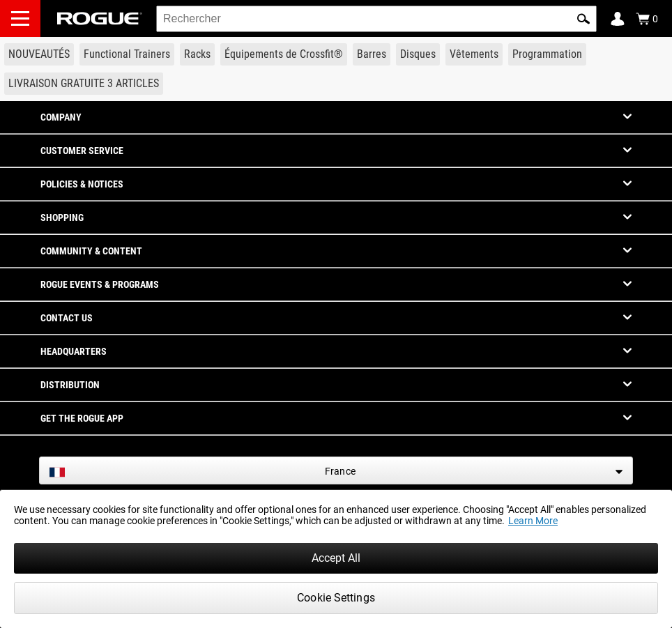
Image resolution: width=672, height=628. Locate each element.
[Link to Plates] (418, 54)
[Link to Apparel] (474, 54)
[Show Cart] (647, 19)
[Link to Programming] (547, 54)
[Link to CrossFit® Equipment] (284, 54)
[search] (376, 19)
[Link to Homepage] (100, 18)
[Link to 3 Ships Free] (84, 84)
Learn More (533, 521)
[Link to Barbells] (372, 54)
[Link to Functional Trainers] (127, 54)
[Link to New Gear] (39, 54)
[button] (583, 19)
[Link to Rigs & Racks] (197, 54)
